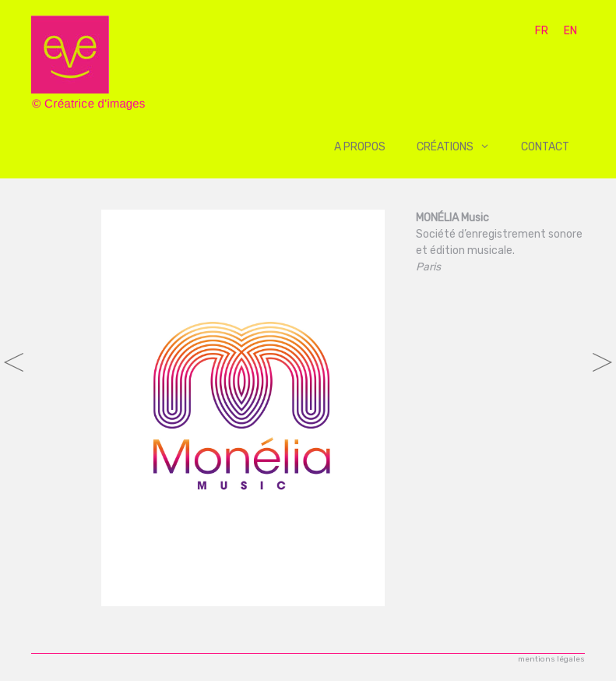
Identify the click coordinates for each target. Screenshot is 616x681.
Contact (545, 147)
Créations (461, 147)
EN (570, 31)
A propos (360, 147)
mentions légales (551, 659)
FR (542, 31)
